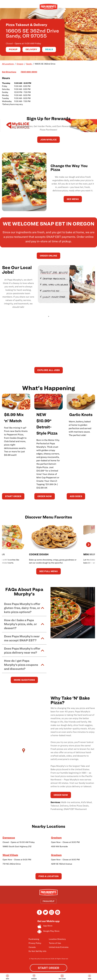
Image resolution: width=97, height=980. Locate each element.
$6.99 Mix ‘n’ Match (14, 418)
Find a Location (49, 876)
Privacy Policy (35, 943)
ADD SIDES (76, 496)
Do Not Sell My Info (37, 951)
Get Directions (9, 72)
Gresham (56, 838)
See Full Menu (48, 571)
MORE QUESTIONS (24, 680)
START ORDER (13, 496)
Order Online (48, 256)
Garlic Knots (81, 415)
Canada (32, 947)
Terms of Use (55, 943)
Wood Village (10, 855)
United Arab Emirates (59, 947)
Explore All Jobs (49, 370)
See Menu (73, 199)
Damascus (9, 838)
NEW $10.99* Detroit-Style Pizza (47, 424)
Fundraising (34, 939)
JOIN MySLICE (48, 140)
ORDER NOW (45, 496)
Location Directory (57, 939)
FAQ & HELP (48, 901)
